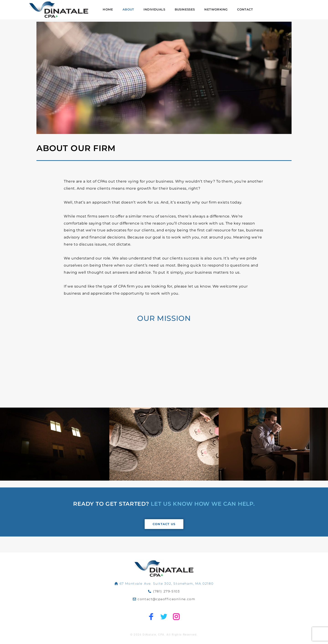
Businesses (227, 14)
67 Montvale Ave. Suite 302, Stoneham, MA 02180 (167, 584)
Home (152, 14)
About (172, 14)
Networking (258, 14)
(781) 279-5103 (166, 591)
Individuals (197, 14)
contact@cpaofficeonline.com (166, 599)
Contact (286, 14)
